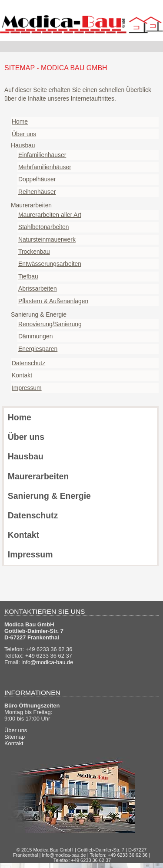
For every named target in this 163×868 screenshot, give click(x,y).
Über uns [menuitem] (24, 134)
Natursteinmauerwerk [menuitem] (47, 239)
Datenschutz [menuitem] (28, 363)
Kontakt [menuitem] (22, 375)
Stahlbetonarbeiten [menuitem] (44, 227)
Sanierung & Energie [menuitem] (49, 496)
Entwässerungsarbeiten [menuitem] (50, 264)
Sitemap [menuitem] (15, 737)
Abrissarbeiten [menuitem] (38, 288)
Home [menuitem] (20, 121)
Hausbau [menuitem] (26, 456)
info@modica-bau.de (47, 662)
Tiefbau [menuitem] (28, 276)
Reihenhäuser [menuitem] (37, 192)
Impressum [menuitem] (27, 388)
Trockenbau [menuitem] (34, 252)
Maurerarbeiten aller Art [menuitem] (50, 215)
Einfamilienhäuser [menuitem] (42, 155)
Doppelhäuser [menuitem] (37, 179)
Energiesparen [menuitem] (38, 349)
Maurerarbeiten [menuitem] (38, 476)
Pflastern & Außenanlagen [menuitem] (53, 301)
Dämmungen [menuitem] (35, 336)
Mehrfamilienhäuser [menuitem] (45, 167)
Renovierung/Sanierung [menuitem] (50, 324)
